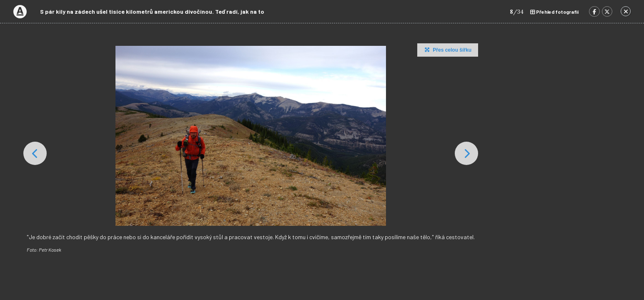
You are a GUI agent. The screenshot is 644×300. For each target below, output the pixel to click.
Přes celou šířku (447, 50)
